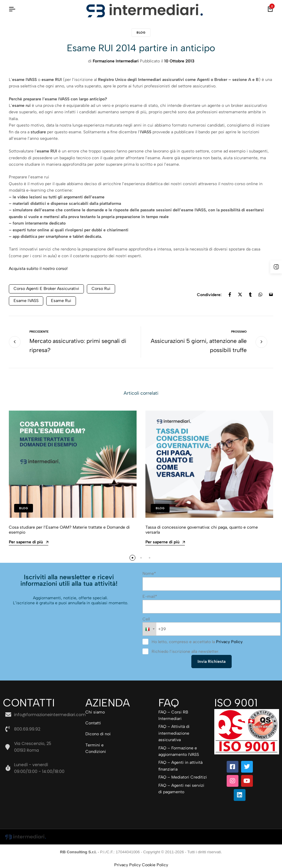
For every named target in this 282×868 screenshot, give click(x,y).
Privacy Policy (229, 642)
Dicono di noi (98, 734)
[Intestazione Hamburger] (12, 9)
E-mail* (150, 596)
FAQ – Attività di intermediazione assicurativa (174, 733)
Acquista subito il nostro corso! (38, 269)
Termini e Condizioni (96, 748)
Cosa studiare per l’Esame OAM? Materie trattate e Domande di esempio (69, 530)
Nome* (149, 574)
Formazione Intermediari (116, 61)
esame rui (61, 301)
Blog (141, 33)
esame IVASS (26, 301)
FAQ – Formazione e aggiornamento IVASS (179, 751)
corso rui (101, 289)
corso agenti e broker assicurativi (46, 289)
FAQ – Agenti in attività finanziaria (180, 765)
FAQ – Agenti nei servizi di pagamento (181, 788)
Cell (146, 619)
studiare (39, 132)
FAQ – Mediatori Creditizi (183, 777)
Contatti (93, 723)
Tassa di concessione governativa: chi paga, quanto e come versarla (202, 530)
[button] (132, 558)
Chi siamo (95, 712)
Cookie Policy (155, 864)
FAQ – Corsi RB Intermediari (173, 715)
